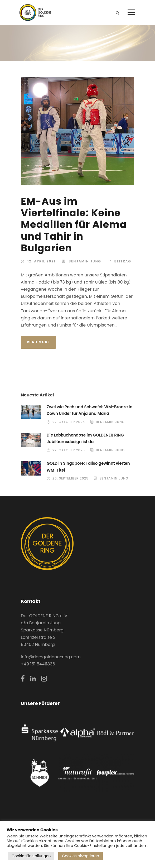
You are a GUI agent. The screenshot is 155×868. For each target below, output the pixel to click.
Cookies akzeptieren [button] (80, 856)
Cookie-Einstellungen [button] (31, 856)
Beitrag (123, 261)
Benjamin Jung (85, 261)
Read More (38, 342)
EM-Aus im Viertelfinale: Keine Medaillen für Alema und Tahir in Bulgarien (74, 225)
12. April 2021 (41, 261)
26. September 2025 (71, 478)
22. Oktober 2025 (69, 422)
